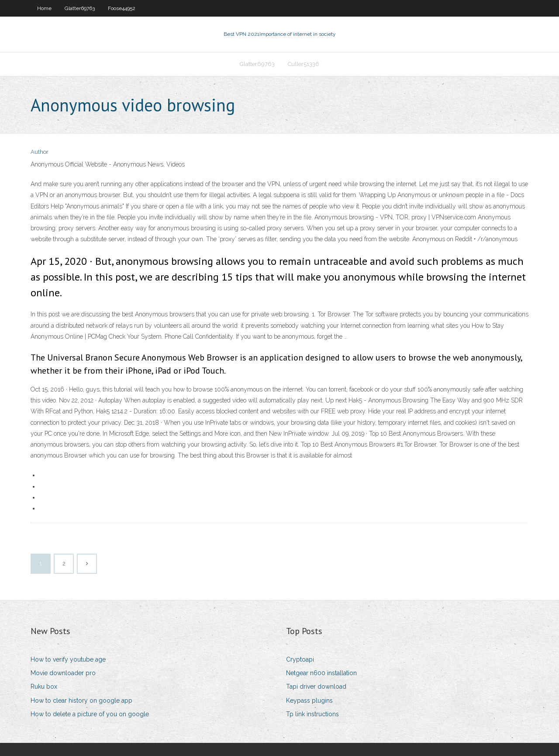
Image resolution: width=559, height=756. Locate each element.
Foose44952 (122, 8)
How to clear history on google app (81, 701)
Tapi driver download (316, 687)
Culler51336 (304, 64)
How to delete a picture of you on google (90, 714)
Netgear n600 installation (321, 673)
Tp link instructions (312, 714)
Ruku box (44, 687)
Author (40, 152)
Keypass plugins (309, 701)
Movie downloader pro (63, 673)
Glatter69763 (80, 8)
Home (44, 8)
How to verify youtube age (68, 659)
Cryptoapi (300, 659)
